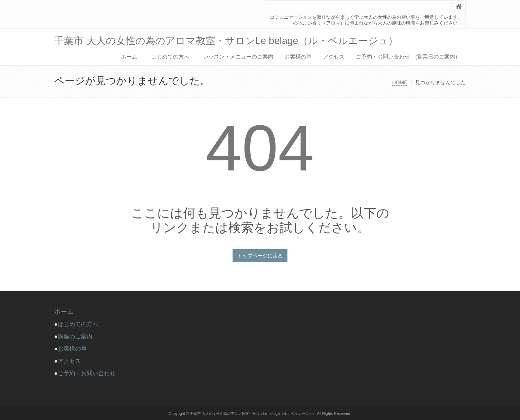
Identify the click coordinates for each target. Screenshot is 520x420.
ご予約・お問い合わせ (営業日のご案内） (408, 57)
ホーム (129, 57)
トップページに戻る (260, 256)
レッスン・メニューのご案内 (238, 57)
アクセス (334, 57)
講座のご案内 (75, 336)
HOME (400, 82)
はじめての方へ (173, 57)
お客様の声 (298, 57)
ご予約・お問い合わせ (87, 373)
